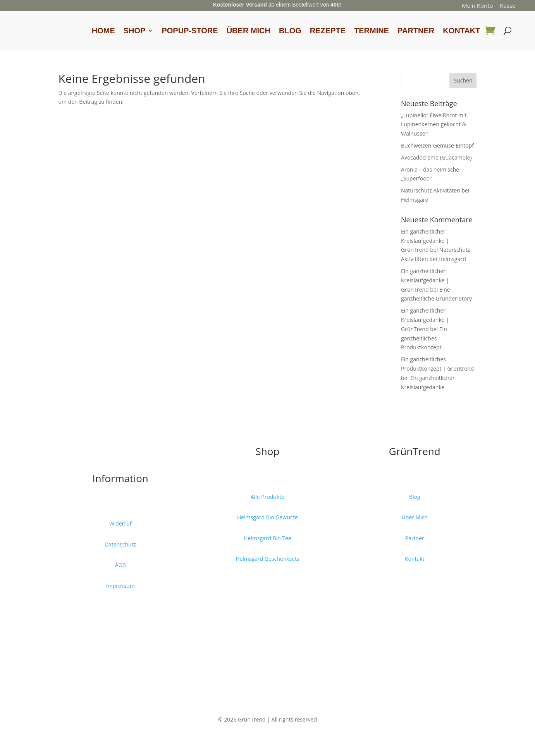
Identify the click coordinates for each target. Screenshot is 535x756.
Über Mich (249, 31)
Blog (290, 31)
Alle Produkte (267, 497)
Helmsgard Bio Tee (267, 538)
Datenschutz (120, 544)
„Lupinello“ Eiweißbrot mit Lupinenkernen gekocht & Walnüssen (434, 125)
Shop (135, 31)
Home (103, 31)
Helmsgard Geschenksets (267, 559)
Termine (372, 31)
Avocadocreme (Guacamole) (436, 157)
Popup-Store (190, 31)
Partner (416, 31)
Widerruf (120, 523)
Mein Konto (477, 5)
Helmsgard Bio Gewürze (267, 517)
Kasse (507, 5)
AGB (120, 565)
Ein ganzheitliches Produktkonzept (424, 338)
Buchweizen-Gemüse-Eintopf (437, 145)
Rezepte (328, 31)
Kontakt (461, 31)
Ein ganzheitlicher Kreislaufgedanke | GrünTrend (425, 241)
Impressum (120, 586)
